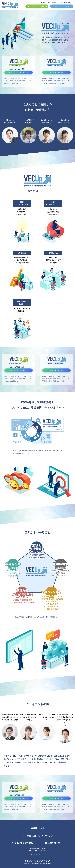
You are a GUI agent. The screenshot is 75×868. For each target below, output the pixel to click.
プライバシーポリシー (38, 854)
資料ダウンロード (61, 6)
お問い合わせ (68, 2)
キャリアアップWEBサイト (51, 2)
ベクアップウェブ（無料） (36, 6)
